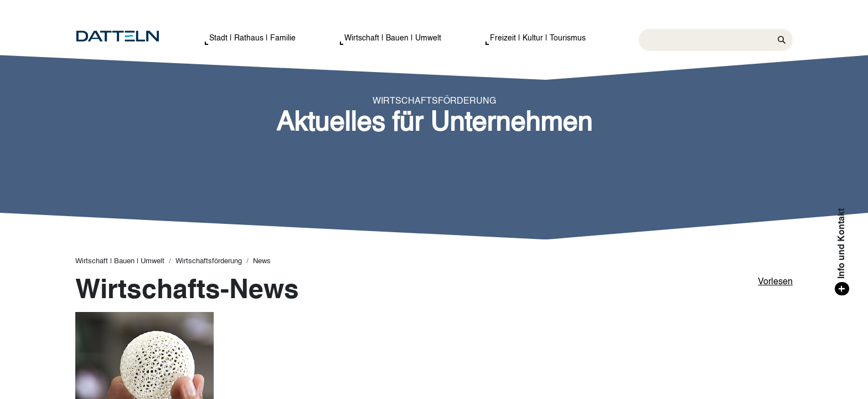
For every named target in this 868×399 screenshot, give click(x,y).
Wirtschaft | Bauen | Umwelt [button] (393, 38)
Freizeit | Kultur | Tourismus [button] (538, 38)
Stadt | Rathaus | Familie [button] (252, 38)
